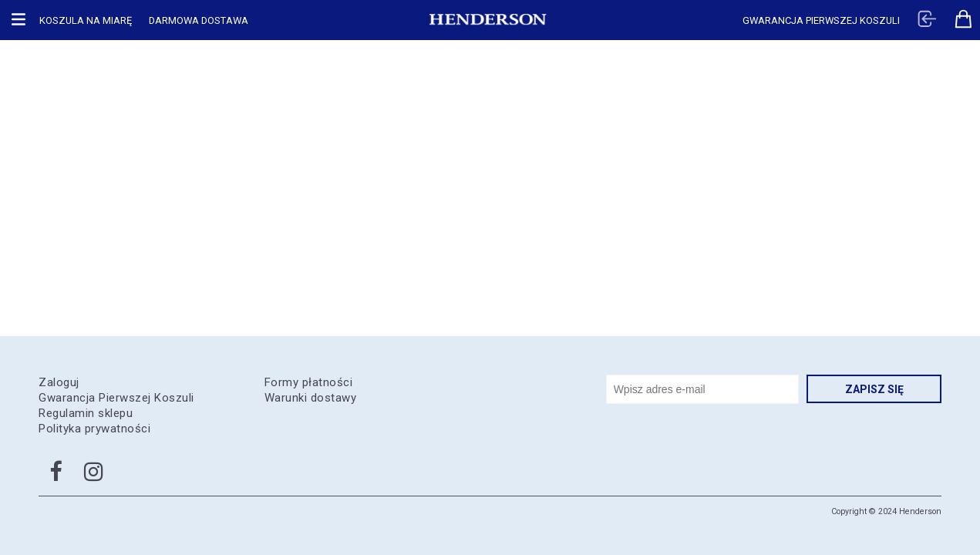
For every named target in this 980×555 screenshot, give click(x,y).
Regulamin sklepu (86, 413)
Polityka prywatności (94, 429)
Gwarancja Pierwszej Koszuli (116, 398)
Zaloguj (59, 382)
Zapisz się (874, 389)
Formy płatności (309, 382)
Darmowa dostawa (199, 20)
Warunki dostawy (311, 398)
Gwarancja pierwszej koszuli (821, 20)
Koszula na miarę (86, 20)
